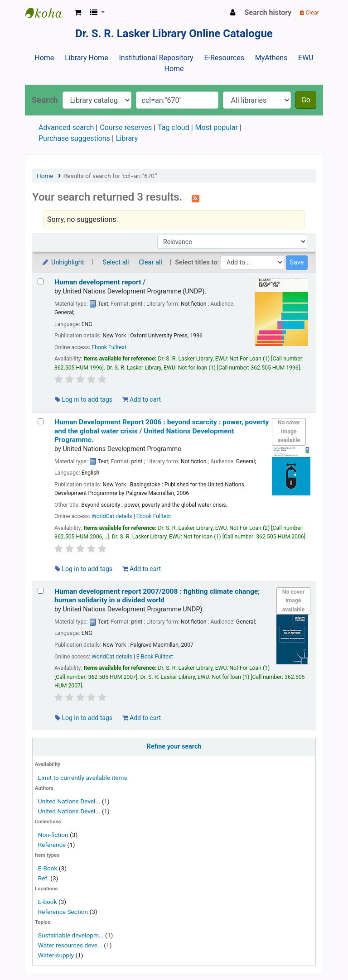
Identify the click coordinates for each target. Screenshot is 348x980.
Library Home (86, 58)
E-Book (48, 868)
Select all (116, 262)
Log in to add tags (84, 399)
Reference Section (63, 912)
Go (306, 100)
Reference (52, 845)
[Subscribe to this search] (196, 198)
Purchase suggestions (74, 138)
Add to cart (142, 399)
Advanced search (66, 127)
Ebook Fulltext (109, 347)
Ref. (43, 878)
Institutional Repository (156, 58)
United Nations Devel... (69, 801)
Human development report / (100, 282)
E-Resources (224, 58)
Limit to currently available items (83, 778)
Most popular (217, 127)
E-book (48, 902)
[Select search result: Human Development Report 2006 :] (41, 421)
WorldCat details (112, 516)
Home (44, 58)
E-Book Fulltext (155, 657)
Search (45, 100)
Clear (309, 12)
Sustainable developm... (71, 935)
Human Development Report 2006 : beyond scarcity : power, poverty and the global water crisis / (162, 431)
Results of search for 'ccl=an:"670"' (110, 176)
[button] (78, 13)
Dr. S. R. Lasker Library (48, 13)
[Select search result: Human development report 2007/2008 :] (41, 591)
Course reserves (126, 127)
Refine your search (174, 747)
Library (127, 138)
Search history (268, 12)
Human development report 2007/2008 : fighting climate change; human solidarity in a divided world (157, 596)
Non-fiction (53, 835)
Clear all (150, 262)
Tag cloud (174, 127)
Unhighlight (63, 262)
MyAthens (271, 58)
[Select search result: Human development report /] (41, 281)
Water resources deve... (70, 945)
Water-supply (56, 955)
